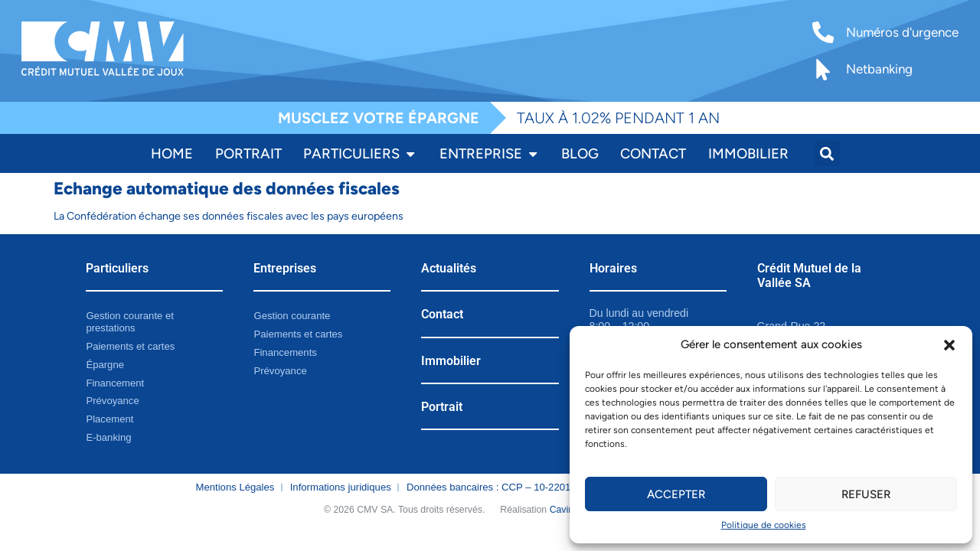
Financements (285, 352)
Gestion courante (292, 316)
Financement (115, 383)
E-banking (108, 437)
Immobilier (451, 361)
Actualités (449, 268)
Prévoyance (112, 401)
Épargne (105, 365)
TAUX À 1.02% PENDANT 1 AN (618, 118)
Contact (442, 314)
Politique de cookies (764, 525)
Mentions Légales (235, 487)
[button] (949, 345)
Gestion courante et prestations (130, 322)
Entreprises (285, 268)
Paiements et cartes (130, 346)
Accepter (676, 494)
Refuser (866, 494)
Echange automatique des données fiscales (227, 189)
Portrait (442, 407)
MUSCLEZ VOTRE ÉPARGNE (379, 118)
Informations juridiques (341, 487)
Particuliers (117, 268)
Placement (109, 419)
